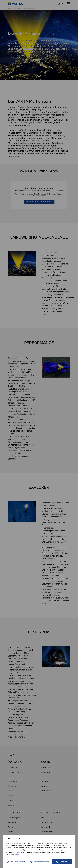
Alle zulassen (63, 862)
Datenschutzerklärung (13, 854)
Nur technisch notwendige (41, 862)
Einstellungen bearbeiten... (18, 862)
